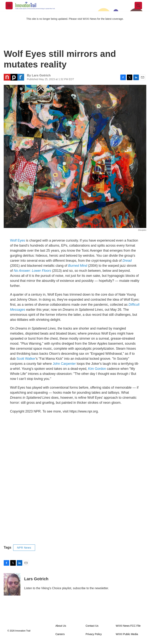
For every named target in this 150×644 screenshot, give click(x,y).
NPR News (24, 548)
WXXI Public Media (127, 634)
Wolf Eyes (18, 240)
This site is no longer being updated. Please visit (55, 19)
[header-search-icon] (138, 6)
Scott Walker (26, 359)
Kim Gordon (97, 369)
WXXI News (90, 19)
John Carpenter (64, 364)
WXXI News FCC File (128, 626)
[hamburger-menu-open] (9, 6)
